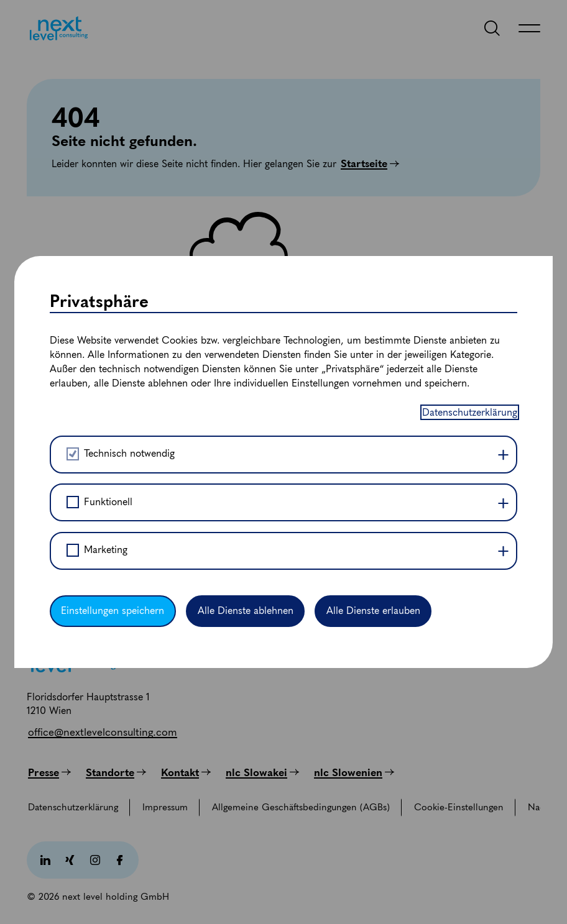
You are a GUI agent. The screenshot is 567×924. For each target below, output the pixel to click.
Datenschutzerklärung (470, 412)
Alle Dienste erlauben (373, 611)
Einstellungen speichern (113, 611)
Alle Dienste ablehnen (246, 611)
